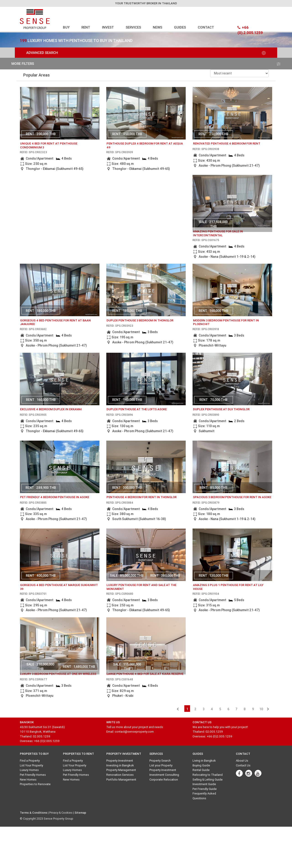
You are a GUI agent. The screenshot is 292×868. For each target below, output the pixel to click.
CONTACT (206, 27)
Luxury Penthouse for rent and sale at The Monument (141, 587)
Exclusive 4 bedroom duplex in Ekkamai (51, 409)
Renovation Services (120, 775)
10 (261, 709)
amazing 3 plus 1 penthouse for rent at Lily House (228, 587)
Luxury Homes (29, 770)
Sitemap (80, 813)
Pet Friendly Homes (33, 775)
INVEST (108, 27)
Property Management (121, 770)
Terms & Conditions (34, 813)
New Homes (28, 780)
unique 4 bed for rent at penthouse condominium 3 (49, 145)
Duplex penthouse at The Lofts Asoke (137, 409)
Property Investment (120, 761)
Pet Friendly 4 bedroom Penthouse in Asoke (55, 497)
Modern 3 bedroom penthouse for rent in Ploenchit (226, 322)
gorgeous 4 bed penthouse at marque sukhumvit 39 (59, 587)
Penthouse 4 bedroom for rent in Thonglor (142, 497)
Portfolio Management (121, 780)
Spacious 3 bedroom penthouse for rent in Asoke (232, 497)
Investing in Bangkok (120, 765)
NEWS (158, 27)
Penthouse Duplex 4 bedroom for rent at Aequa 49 (145, 145)
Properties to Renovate (35, 784)
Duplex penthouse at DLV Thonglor (221, 409)
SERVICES (133, 27)
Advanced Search (146, 53)
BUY (66, 27)
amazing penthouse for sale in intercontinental (218, 233)
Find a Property (30, 761)
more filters (146, 64)
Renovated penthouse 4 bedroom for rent (227, 143)
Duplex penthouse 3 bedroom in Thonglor (140, 320)
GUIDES (180, 27)
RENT (86, 27)
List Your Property (31, 765)
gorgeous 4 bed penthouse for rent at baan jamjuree (55, 322)
